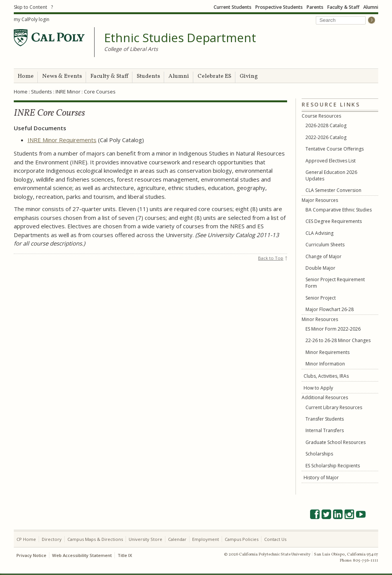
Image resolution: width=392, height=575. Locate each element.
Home (26, 76)
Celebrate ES (214, 76)
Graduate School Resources (336, 442)
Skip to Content (30, 7)
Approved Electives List (331, 161)
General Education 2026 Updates (331, 175)
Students (148, 76)
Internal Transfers (325, 430)
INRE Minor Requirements (62, 140)
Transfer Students (325, 419)
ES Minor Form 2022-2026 (333, 329)
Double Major (320, 268)
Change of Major (323, 256)
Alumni (371, 7)
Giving (249, 76)
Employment (206, 539)
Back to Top (271, 258)
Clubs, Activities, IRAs (326, 376)
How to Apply (318, 388)
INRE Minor (68, 92)
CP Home (26, 539)
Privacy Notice (31, 555)
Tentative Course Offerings (335, 149)
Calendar (177, 539)
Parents (315, 7)
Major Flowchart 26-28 (330, 309)
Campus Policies (242, 539)
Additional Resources (325, 397)
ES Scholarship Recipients (333, 466)
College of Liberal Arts (131, 49)
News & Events (62, 76)
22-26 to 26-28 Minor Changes (338, 340)
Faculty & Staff (343, 7)
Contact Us (275, 539)
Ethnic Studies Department (180, 38)
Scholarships (319, 454)
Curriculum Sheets (325, 245)
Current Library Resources (334, 407)
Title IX (125, 555)
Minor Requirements (327, 352)
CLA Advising (319, 233)
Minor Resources (320, 319)
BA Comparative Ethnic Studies (339, 210)
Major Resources (320, 200)
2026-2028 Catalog (326, 125)
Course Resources (321, 116)
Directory (52, 539)
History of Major (321, 478)
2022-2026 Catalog (326, 137)
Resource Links (331, 105)
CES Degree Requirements (334, 221)
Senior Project (321, 298)
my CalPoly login (32, 19)
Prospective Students (279, 7)
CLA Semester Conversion (333, 190)
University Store (145, 539)
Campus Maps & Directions (95, 539)
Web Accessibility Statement (82, 555)
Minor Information (325, 364)
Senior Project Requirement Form (335, 283)
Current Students (233, 7)
